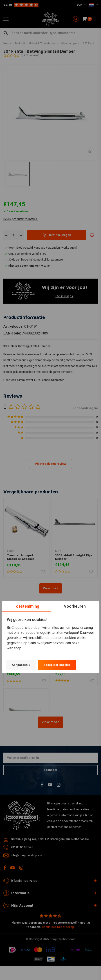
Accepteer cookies (57, 665)
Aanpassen (21, 665)
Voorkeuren (75, 606)
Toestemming (26, 606)
